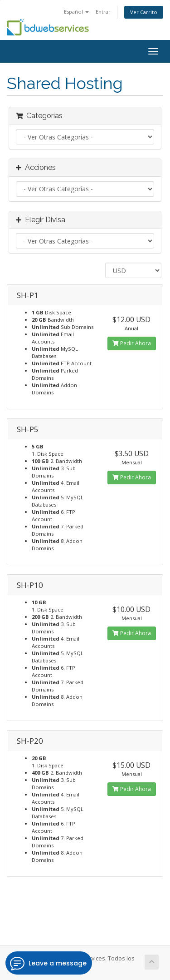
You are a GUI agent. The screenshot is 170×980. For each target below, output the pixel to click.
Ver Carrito (144, 12)
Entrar (103, 12)
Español (76, 12)
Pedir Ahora (132, 343)
